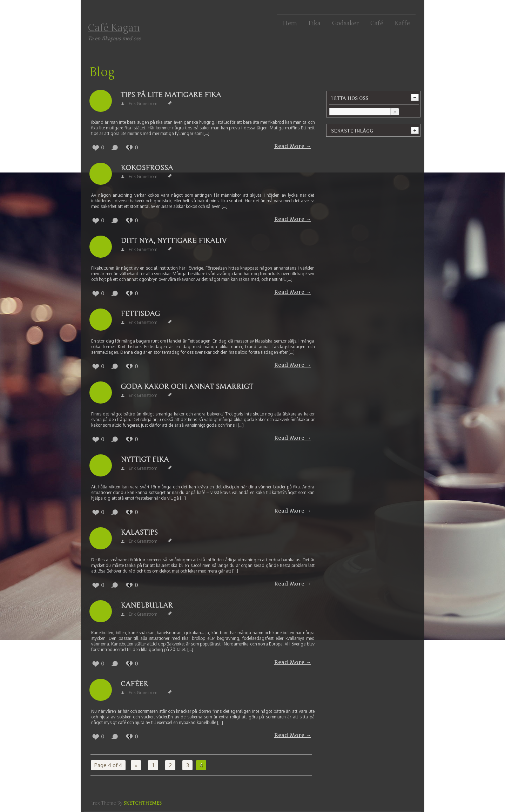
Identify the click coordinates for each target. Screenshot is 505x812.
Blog (102, 72)
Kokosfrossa (147, 168)
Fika (314, 23)
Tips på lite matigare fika (171, 95)
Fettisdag (140, 314)
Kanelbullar (147, 605)
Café (377, 23)
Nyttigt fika (145, 459)
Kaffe (402, 23)
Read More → (293, 146)
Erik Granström (143, 104)
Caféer (134, 684)
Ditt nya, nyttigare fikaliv (173, 241)
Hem (290, 23)
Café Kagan (114, 28)
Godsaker (345, 23)
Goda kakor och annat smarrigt (187, 387)
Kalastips (139, 532)
